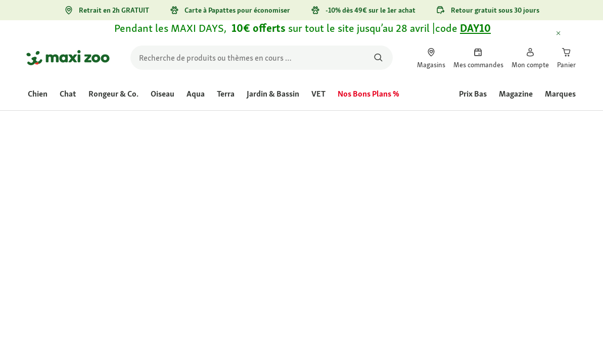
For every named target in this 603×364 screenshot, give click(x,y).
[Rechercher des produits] (379, 58)
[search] (262, 58)
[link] (431, 58)
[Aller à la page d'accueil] (68, 58)
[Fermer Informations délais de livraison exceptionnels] (568, 34)
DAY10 (475, 28)
